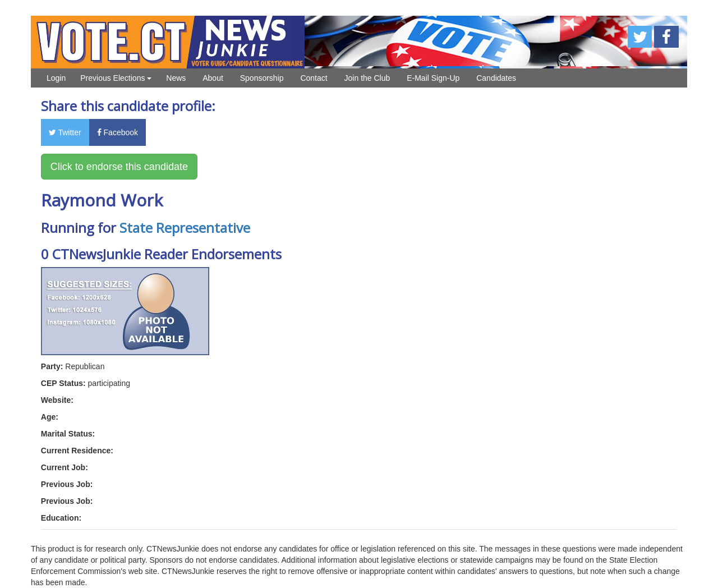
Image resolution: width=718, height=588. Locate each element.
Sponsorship (262, 78)
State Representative (185, 228)
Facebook (118, 132)
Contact (314, 78)
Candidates (496, 78)
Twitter (65, 132)
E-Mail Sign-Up (433, 78)
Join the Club (367, 78)
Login (56, 78)
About (213, 78)
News (176, 78)
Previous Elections (116, 78)
